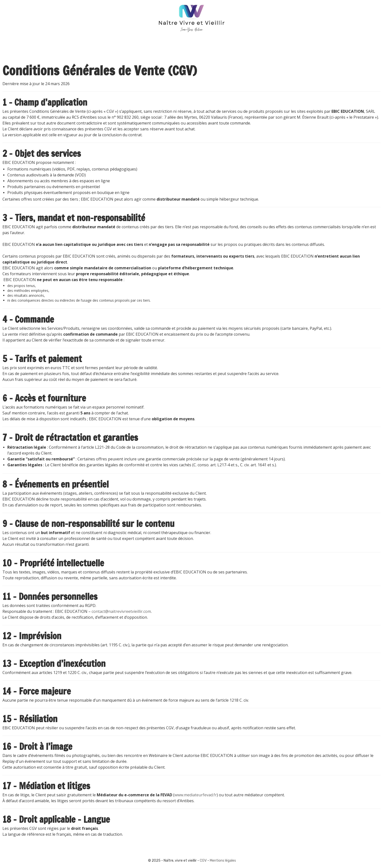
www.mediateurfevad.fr (196, 795)
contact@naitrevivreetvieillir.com (121, 611)
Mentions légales (223, 861)
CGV (203, 861)
